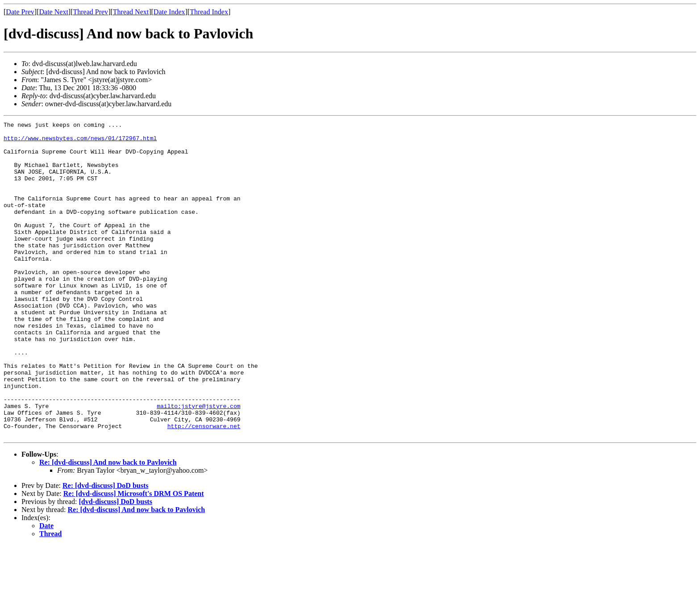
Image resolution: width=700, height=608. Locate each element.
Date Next (54, 12)
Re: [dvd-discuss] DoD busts (105, 548)
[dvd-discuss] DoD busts (115, 564)
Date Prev (20, 12)
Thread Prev (90, 12)
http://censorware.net (204, 487)
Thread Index (209, 12)
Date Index (169, 12)
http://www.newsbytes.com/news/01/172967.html (80, 142)
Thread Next (131, 12)
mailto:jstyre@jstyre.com (198, 463)
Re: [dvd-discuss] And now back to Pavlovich (108, 525)
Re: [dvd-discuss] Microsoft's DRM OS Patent (134, 556)
